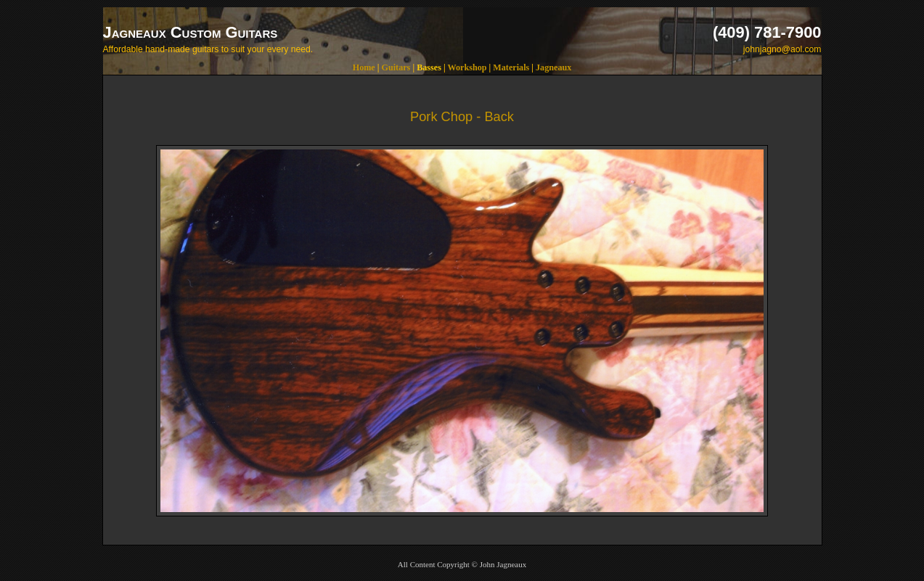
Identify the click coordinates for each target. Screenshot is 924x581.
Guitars (396, 67)
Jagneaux (553, 67)
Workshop (467, 67)
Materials (511, 67)
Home (364, 67)
